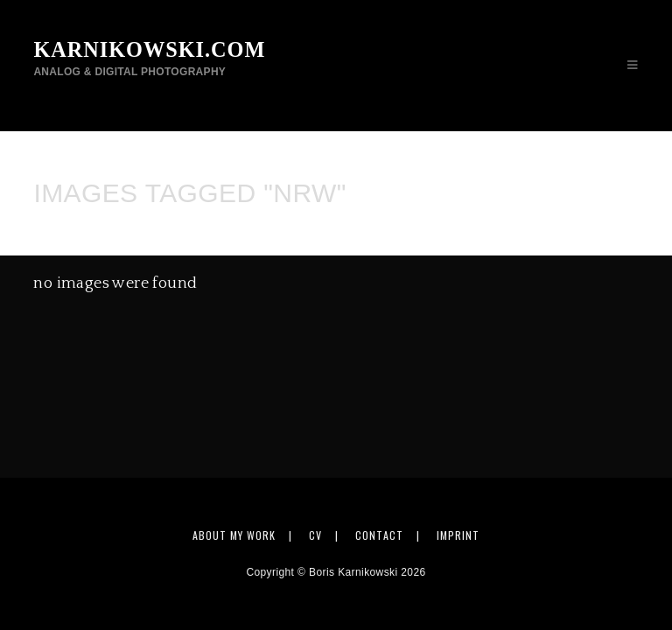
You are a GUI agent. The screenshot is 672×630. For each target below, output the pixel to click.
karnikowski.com (148, 58)
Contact (379, 535)
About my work (234, 535)
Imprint (458, 535)
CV (315, 535)
